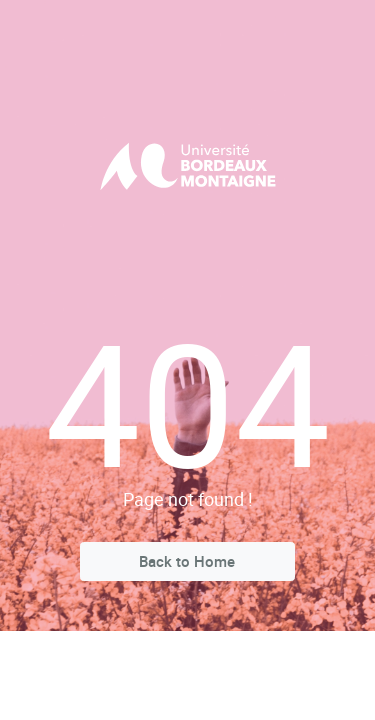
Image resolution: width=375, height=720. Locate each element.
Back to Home (187, 561)
